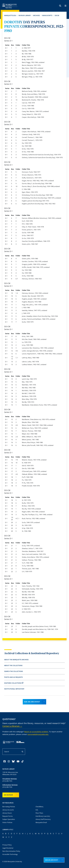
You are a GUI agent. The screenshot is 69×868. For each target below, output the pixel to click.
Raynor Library (25, 15)
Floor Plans (39, 813)
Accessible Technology (10, 854)
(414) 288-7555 (7, 781)
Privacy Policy (7, 845)
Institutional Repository (14, 689)
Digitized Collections (14, 683)
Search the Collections (14, 671)
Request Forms (8, 816)
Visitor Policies (7, 822)
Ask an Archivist (32, 702)
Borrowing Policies (9, 807)
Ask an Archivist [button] (52, 860)
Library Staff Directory (43, 819)
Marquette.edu (10, 15)
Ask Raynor (8, 795)
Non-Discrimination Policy (11, 851)
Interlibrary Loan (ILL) (43, 816)
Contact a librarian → (12, 726)
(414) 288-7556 (7, 787)
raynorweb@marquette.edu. (38, 734)
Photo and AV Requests (13, 677)
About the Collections (13, 665)
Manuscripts (47, 15)
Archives (36, 15)
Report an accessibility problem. (36, 732)
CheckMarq (39, 807)
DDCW (57, 15)
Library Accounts (8, 810)
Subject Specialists (9, 819)
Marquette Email (41, 822)
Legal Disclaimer (8, 848)
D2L (37, 810)
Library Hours (7, 813)
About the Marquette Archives (16, 660)
